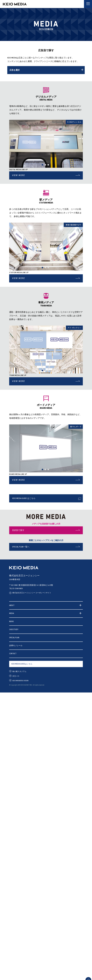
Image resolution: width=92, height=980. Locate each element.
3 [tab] (49, 166)
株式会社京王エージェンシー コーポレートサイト (32, 593)
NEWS (11, 621)
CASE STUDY (14, 629)
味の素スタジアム (19, 672)
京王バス (16, 676)
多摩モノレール (16, 646)
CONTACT (13, 654)
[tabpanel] (46, 144)
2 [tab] (46, 166)
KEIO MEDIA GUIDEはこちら (22, 664)
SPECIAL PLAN (14, 638)
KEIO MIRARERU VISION (20, 681)
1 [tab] (43, 166)
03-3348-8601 (18, 589)
